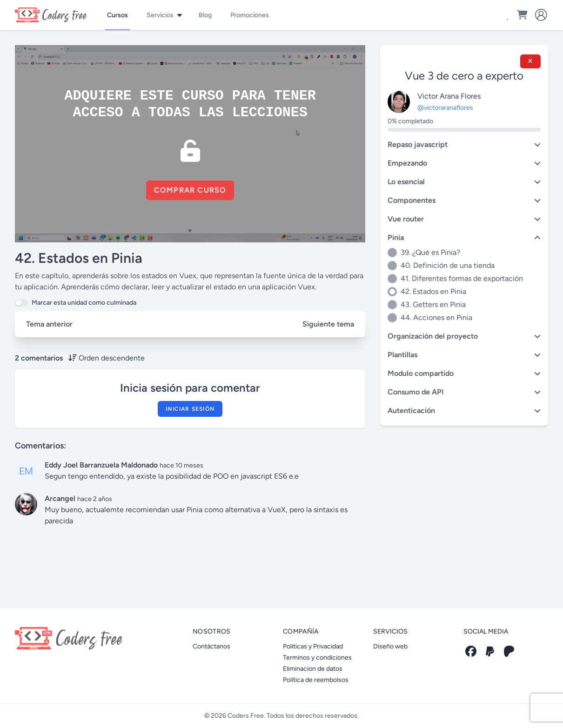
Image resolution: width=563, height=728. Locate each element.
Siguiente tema (328, 324)
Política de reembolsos (316, 680)
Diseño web (390, 646)
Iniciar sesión (190, 409)
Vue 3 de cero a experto (464, 76)
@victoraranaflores (445, 108)
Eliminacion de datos (313, 669)
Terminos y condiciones (317, 658)
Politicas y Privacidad (313, 646)
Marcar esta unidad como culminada (84, 303)
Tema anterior (49, 324)
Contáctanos (211, 646)
